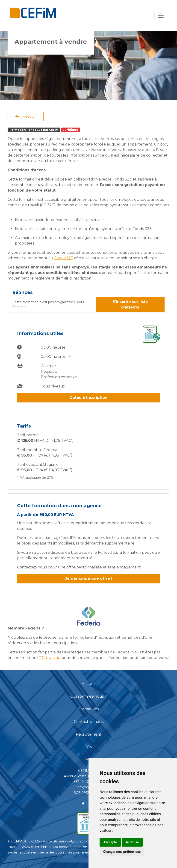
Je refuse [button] (132, 842)
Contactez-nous (89, 722)
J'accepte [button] (110, 842)
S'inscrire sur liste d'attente (130, 304)
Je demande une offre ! (89, 578)
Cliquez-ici (51, 658)
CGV (88, 747)
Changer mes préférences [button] (122, 852)
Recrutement (89, 734)
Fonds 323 (64, 258)
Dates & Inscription (88, 398)
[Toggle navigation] (161, 16)
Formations (88, 709)
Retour (26, 116)
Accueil (89, 684)
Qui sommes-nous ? (88, 696)
